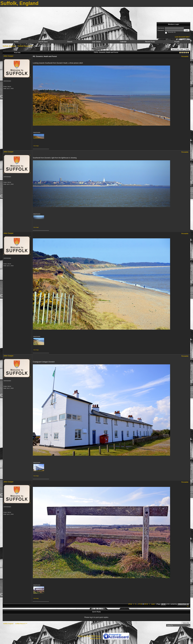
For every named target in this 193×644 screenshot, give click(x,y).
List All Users (43, 42)
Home (16, 42)
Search (70, 42)
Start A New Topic (178, 49)
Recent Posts (150, 42)
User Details (96, 42)
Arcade (177, 42)
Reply (187, 49)
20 (145, 604)
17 (139, 604)
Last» (153, 604)
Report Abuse (95, 639)
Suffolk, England (9, 46)
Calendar (123, 42)
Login (187, 30)
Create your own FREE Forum (89, 636)
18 (141, 604)
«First (130, 604)
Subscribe (186, 623)
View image (36, 146)
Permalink (185, 56)
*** (188, 606)
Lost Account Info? (182, 37)
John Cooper (8, 56)
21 (147, 604)
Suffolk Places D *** (25, 46)
